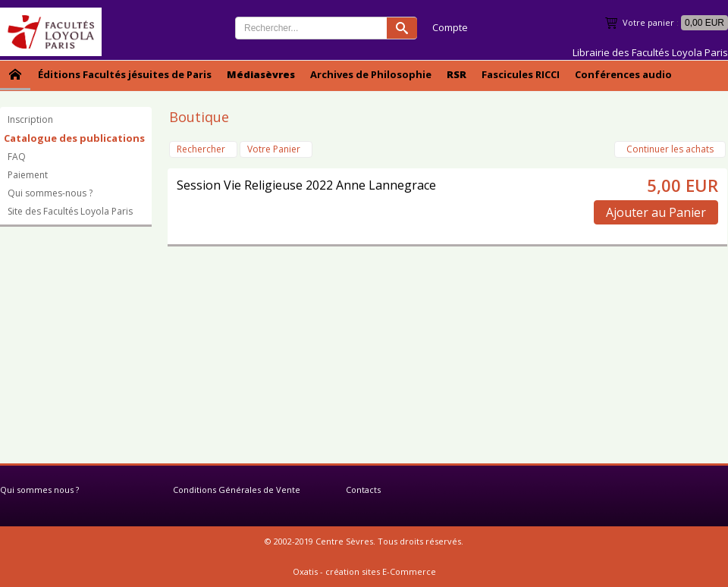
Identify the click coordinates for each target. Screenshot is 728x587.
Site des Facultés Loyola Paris (70, 211)
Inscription (30, 119)
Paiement (28, 175)
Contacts (363, 490)
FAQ (17, 157)
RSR (457, 74)
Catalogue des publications (74, 138)
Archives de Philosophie (371, 74)
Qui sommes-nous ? (50, 193)
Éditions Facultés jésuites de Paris (125, 74)
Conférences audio (623, 74)
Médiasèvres (261, 74)
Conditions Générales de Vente (237, 490)
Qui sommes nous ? (39, 490)
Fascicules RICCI (521, 74)
